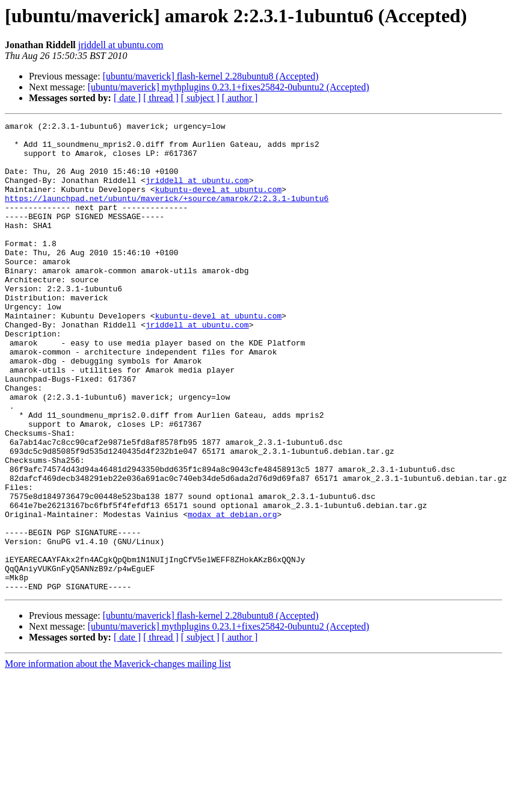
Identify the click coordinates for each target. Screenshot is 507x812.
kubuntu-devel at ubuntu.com (219, 203)
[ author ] (240, 98)
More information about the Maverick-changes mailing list (118, 758)
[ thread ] (161, 98)
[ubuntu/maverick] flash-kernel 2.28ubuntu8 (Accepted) (211, 76)
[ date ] (127, 98)
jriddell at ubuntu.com (121, 45)
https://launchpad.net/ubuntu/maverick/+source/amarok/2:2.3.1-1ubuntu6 (167, 214)
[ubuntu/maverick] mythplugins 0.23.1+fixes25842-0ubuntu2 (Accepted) (229, 87)
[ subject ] (200, 98)
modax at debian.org (232, 594)
